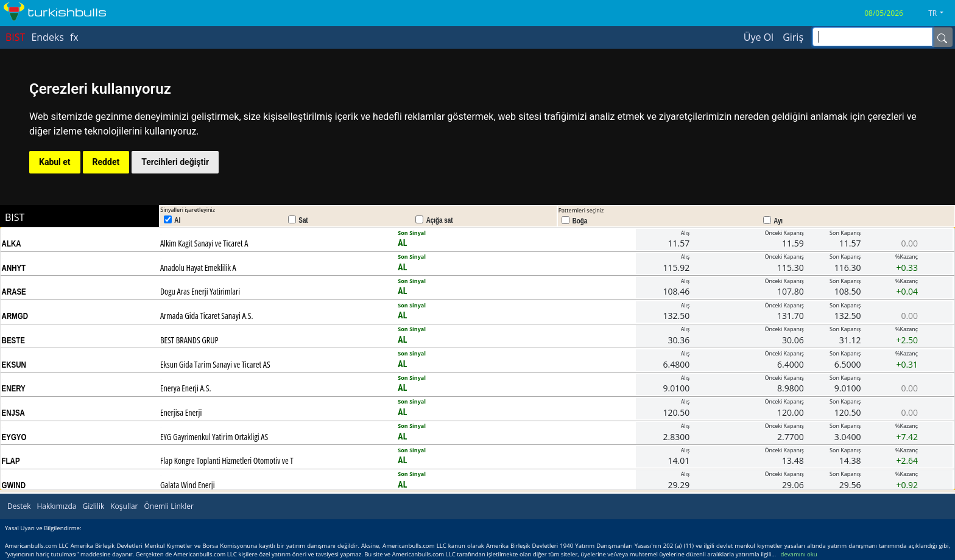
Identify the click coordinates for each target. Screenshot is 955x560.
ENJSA (13, 413)
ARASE (14, 292)
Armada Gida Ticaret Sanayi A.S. (207, 316)
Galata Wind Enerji (188, 485)
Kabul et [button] (55, 162)
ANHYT (14, 268)
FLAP (11, 461)
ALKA (12, 243)
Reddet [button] (106, 162)
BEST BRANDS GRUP (189, 340)
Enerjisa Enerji (181, 412)
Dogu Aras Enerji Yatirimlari (200, 291)
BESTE (13, 340)
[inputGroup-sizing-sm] (872, 37)
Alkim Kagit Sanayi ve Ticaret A (204, 243)
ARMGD (15, 316)
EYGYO (14, 437)
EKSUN (14, 365)
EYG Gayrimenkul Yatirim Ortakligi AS (214, 437)
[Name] (942, 37)
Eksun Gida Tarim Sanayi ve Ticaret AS (215, 364)
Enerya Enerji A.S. (186, 388)
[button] (940, 13)
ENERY (14, 388)
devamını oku (799, 554)
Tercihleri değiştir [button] (175, 162)
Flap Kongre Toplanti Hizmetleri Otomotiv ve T (227, 460)
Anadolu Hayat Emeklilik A (198, 268)
